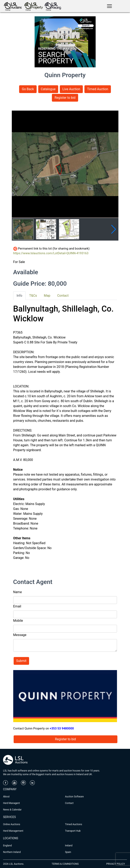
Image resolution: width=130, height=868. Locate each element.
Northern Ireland (12, 852)
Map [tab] (47, 296)
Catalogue (48, 89)
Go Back (28, 89)
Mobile (18, 621)
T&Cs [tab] (33, 296)
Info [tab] (20, 296)
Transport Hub (73, 831)
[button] (114, 229)
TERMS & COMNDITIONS (65, 864)
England (7, 846)
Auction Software (74, 797)
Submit (21, 661)
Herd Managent (11, 803)
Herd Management (13, 831)
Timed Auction (98, 89)
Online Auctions (12, 824)
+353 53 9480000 (62, 728)
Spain (68, 852)
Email (17, 606)
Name (18, 592)
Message (20, 635)
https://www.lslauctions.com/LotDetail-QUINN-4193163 (51, 253)
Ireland (69, 846)
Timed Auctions (74, 824)
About (6, 797)
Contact (69, 803)
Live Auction (71, 89)
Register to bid (65, 98)
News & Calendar (12, 810)
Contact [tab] (63, 296)
